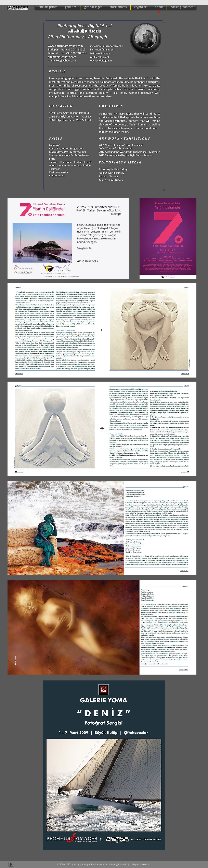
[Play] (11, 864)
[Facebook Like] (189, 864)
